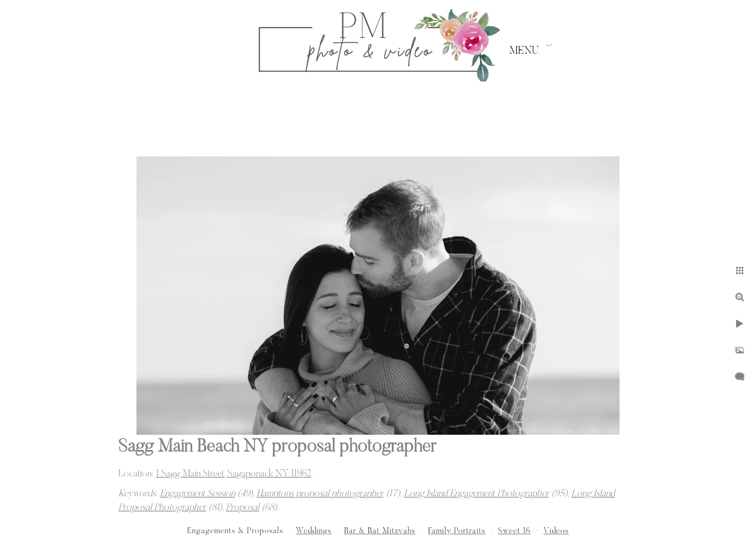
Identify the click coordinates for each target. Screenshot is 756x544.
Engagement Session (197, 494)
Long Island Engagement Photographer (476, 494)
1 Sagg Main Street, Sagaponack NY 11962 (233, 474)
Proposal (242, 508)
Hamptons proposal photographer (320, 494)
